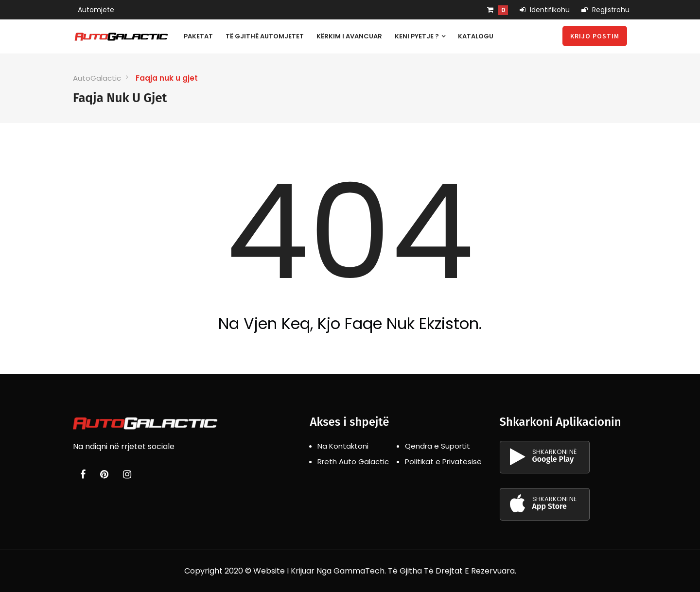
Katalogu (476, 36)
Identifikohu (545, 10)
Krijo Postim (595, 36)
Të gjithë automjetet (265, 36)
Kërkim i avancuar (349, 36)
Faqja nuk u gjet (167, 78)
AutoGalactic (97, 78)
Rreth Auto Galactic (353, 461)
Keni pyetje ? (420, 36)
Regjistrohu (605, 10)
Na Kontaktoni (343, 446)
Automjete (96, 10)
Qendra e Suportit (437, 446)
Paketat (198, 36)
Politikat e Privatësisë (443, 461)
